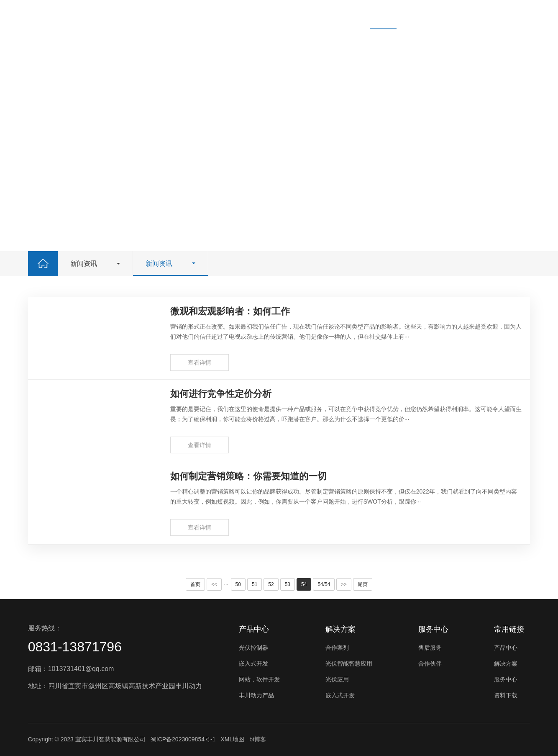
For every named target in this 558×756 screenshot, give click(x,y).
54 (304, 584)
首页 (156, 14)
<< (214, 584)
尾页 (363, 584)
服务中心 (289, 14)
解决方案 (243, 14)
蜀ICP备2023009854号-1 (183, 739)
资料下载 (336, 14)
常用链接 (509, 629)
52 (271, 584)
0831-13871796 (75, 647)
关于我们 (430, 14)
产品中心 (196, 14)
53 (288, 584)
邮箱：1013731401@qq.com (71, 669)
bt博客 (258, 739)
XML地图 (232, 739)
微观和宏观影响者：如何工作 (230, 311)
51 (255, 584)
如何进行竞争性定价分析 (221, 394)
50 (238, 584)
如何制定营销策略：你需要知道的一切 (248, 476)
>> (344, 584)
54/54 (324, 584)
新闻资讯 (383, 14)
